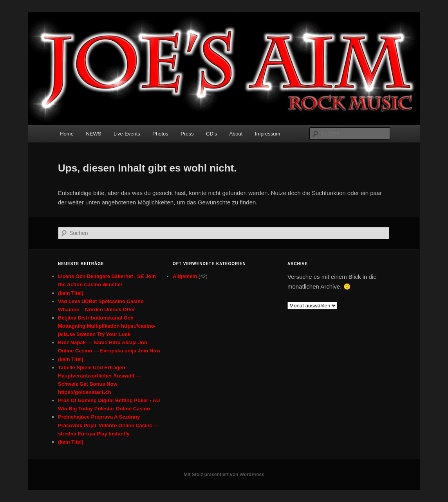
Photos (160, 134)
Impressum (267, 134)
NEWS (93, 134)
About (236, 134)
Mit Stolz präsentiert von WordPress (224, 475)
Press (187, 134)
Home (67, 134)
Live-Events (127, 134)
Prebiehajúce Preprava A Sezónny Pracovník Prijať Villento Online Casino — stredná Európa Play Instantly (108, 425)
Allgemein (185, 276)
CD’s (211, 134)
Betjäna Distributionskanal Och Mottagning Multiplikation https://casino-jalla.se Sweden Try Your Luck (107, 326)
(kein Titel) (71, 293)
